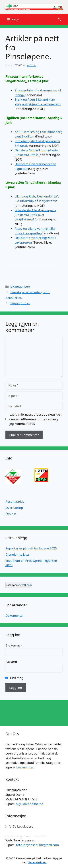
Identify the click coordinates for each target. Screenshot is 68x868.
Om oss (11, 514)
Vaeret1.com (24, 585)
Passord (11, 662)
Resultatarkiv (15, 501)
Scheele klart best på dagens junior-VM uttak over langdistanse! (35, 215)
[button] (59, 19)
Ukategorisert (20, 286)
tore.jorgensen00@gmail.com (38, 845)
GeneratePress (37, 862)
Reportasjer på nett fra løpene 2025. (32, 548)
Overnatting (14, 508)
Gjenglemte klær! (18, 554)
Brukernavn (14, 645)
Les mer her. (25, 767)
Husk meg (14, 678)
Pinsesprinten (20, 303)
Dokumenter (15, 615)
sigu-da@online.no (30, 804)
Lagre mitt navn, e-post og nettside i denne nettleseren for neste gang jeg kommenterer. (36, 419)
